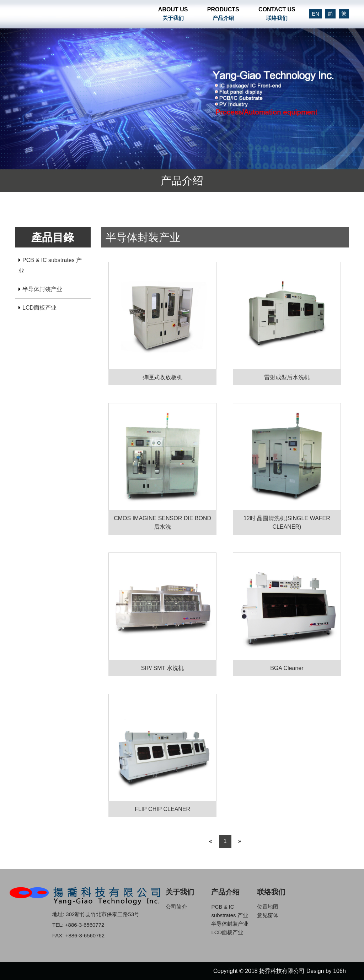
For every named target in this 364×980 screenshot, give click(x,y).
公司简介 (176, 907)
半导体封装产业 (42, 289)
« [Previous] (211, 841)
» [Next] (240, 841)
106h (339, 971)
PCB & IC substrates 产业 (50, 265)
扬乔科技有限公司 (71, 14)
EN (315, 14)
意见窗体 (268, 915)
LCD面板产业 (39, 308)
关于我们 (180, 892)
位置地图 (268, 907)
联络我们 (271, 892)
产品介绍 (225, 892)
